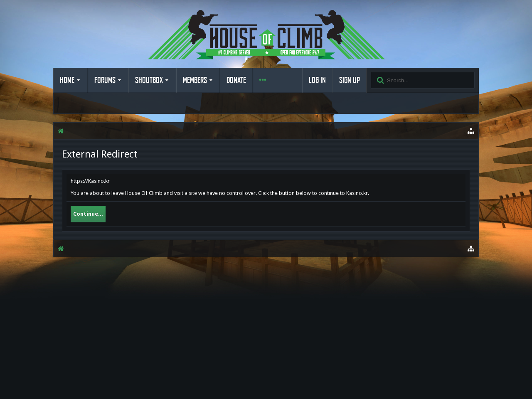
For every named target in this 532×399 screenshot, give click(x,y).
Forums (105, 80)
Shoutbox (149, 80)
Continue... (88, 214)
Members (195, 80)
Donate (236, 80)
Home (67, 80)
